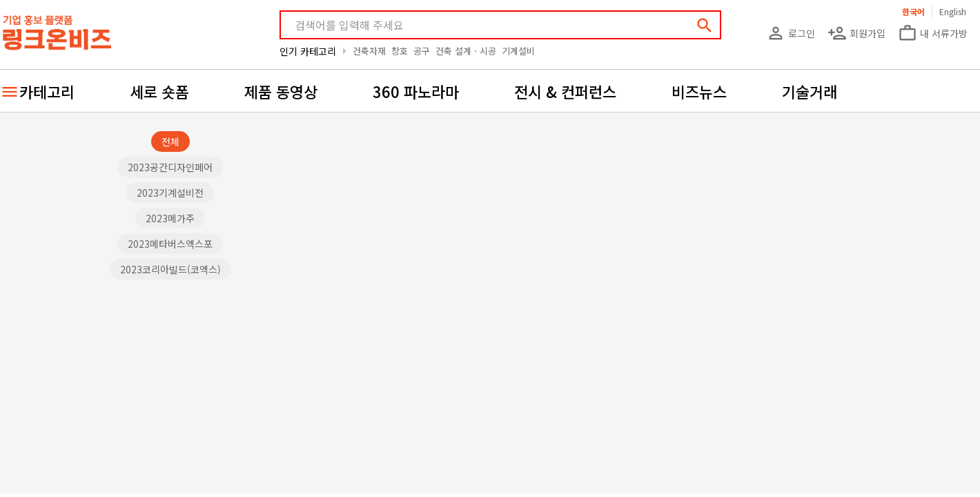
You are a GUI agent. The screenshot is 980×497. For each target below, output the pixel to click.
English (953, 11)
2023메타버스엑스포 (170, 244)
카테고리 (47, 91)
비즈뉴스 (699, 91)
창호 (400, 51)
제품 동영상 (281, 91)
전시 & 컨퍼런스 (565, 91)
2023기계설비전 (170, 193)
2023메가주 (170, 218)
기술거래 (810, 91)
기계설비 (518, 51)
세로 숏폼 (159, 91)
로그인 (791, 33)
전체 (170, 142)
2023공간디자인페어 (170, 167)
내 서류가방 (933, 33)
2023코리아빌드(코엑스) (170, 269)
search (705, 26)
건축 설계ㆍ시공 (466, 51)
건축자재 (369, 51)
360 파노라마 (416, 91)
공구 (422, 51)
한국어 (913, 11)
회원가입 (856, 33)
